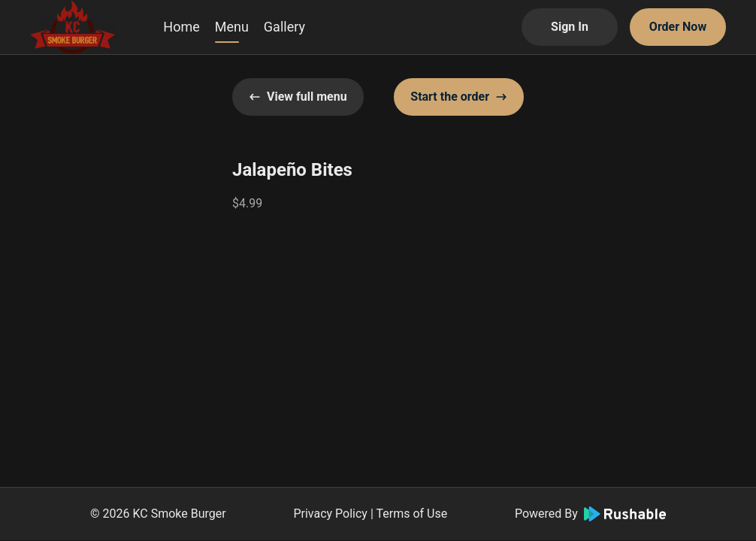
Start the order (459, 97)
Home (181, 27)
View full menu (298, 97)
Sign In (570, 27)
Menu (232, 27)
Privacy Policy (330, 514)
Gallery (284, 27)
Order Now (678, 27)
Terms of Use (411, 514)
